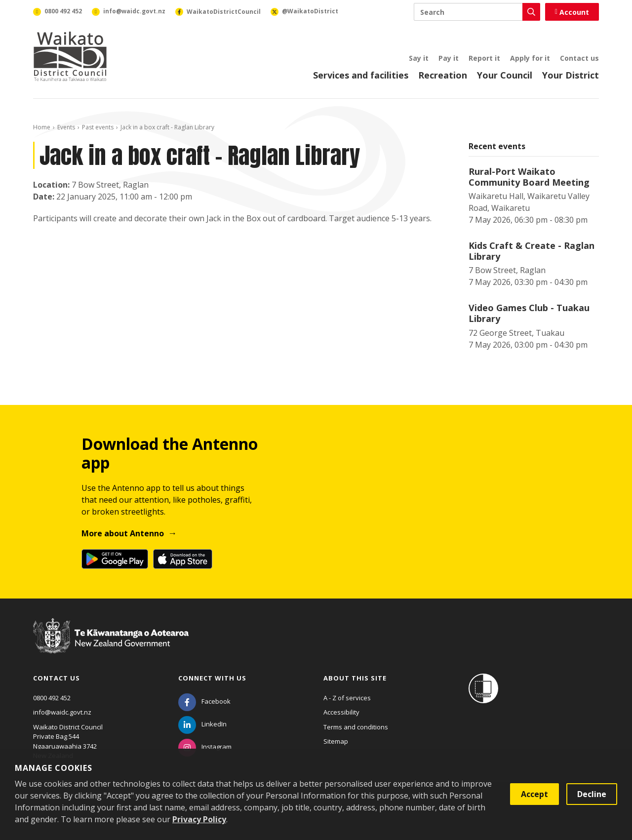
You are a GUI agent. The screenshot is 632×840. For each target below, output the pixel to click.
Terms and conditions (356, 727)
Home (42, 127)
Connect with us (212, 678)
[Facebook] (204, 701)
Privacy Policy (199, 819)
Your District (571, 75)
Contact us (579, 58)
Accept (534, 794)
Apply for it (530, 58)
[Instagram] (205, 747)
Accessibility (341, 712)
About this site (355, 678)
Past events (98, 127)
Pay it (449, 58)
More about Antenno (123, 533)
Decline (592, 794)
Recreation (443, 75)
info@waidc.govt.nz (62, 712)
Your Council (505, 75)
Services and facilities (361, 75)
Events (66, 127)
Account (572, 12)
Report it (484, 58)
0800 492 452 (52, 698)
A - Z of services (347, 698)
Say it (419, 58)
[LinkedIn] (202, 724)
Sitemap (336, 741)
